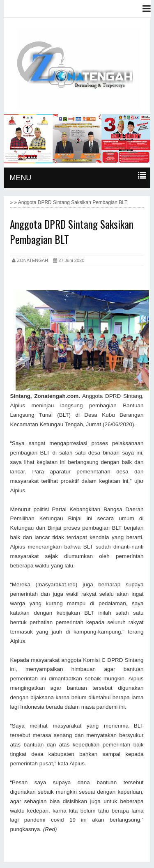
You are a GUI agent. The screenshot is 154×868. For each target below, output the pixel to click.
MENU (20, 178)
